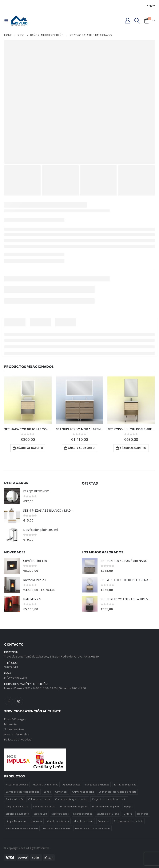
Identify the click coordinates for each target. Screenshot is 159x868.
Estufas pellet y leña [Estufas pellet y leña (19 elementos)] (108, 814)
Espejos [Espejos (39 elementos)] (128, 807)
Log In (151, 5)
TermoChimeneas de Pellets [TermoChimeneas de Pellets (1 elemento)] (22, 828)
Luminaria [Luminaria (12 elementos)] (36, 821)
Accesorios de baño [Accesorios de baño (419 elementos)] (17, 785)
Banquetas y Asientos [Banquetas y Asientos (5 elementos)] (97, 785)
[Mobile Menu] (8, 21)
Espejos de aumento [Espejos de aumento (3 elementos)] (17, 814)
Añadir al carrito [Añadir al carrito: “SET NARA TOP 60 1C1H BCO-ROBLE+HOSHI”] (30, 448)
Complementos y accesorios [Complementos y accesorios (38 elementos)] (71, 799)
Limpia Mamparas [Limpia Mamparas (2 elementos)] (16, 821)
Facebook (9, 701)
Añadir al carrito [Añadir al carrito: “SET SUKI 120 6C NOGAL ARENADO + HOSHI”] (81, 448)
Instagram (19, 701)
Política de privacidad (18, 740)
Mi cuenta (10, 725)
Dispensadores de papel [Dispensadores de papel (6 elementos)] (106, 807)
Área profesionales (17, 735)
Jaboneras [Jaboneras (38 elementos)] (143, 814)
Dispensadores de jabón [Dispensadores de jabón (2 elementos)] (74, 807)
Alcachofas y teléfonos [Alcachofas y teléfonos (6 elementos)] (45, 785)
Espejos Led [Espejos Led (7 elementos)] (40, 814)
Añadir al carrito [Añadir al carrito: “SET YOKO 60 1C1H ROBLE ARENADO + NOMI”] (133, 448)
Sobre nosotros (14, 730)
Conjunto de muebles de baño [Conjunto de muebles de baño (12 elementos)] (109, 799)
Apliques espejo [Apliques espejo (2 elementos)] (71, 785)
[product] (28, 400)
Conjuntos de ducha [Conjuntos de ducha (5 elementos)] (44, 807)
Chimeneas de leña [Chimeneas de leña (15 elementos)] (83, 792)
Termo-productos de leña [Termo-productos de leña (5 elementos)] (129, 821)
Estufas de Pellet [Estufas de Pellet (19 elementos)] (83, 814)
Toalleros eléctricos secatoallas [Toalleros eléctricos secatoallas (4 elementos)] (92, 828)
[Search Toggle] (137, 21)
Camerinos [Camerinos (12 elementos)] (61, 792)
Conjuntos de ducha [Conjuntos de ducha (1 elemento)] (17, 807)
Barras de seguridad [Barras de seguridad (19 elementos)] (125, 785)
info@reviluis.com (16, 678)
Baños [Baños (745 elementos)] (47, 792)
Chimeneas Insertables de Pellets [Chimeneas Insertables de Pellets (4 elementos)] (117, 792)
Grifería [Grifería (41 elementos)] (128, 814)
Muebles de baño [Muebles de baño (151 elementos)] (84, 821)
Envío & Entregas (15, 720)
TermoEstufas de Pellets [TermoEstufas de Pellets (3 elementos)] (56, 828)
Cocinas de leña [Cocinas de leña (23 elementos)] (15, 799)
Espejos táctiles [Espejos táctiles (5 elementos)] (60, 814)
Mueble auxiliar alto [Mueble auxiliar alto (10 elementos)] (58, 821)
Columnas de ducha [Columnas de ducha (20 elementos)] (39, 799)
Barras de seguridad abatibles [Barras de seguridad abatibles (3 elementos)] (23, 792)
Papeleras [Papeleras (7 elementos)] (104, 821)
